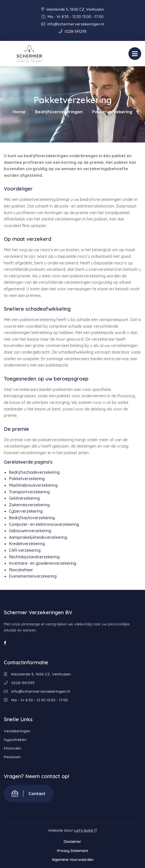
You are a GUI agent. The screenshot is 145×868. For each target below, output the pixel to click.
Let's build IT (86, 830)
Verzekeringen (17, 731)
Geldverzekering (24, 498)
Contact (29, 793)
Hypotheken (15, 740)
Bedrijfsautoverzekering (32, 518)
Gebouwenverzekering (30, 531)
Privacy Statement (73, 851)
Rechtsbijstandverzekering (34, 557)
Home (19, 112)
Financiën (12, 748)
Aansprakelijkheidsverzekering (38, 537)
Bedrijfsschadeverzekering (34, 472)
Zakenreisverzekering (29, 505)
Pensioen (12, 757)
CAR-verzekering (25, 550)
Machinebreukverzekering (33, 485)
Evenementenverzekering (33, 576)
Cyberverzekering (26, 511)
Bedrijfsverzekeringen (59, 112)
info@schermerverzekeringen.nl (72, 24)
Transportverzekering (29, 492)
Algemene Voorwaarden (73, 860)
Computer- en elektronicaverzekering (44, 524)
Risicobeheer (21, 570)
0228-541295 (73, 31)
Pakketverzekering (27, 479)
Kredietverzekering (27, 544)
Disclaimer (72, 842)
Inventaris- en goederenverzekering (43, 563)
